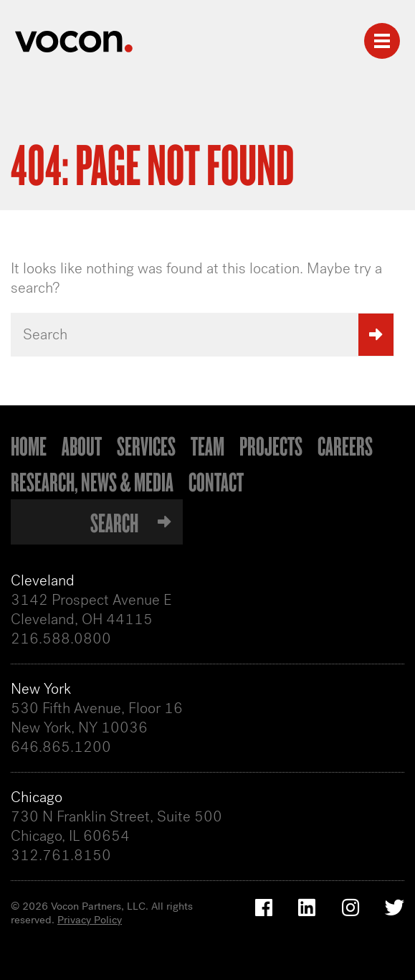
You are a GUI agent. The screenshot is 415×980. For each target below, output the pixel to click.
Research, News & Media (92, 481)
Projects (271, 446)
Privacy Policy (90, 920)
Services (146, 446)
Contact (216, 481)
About (82, 446)
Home (29, 446)
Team (207, 446)
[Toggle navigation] (382, 41)
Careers (345, 446)
